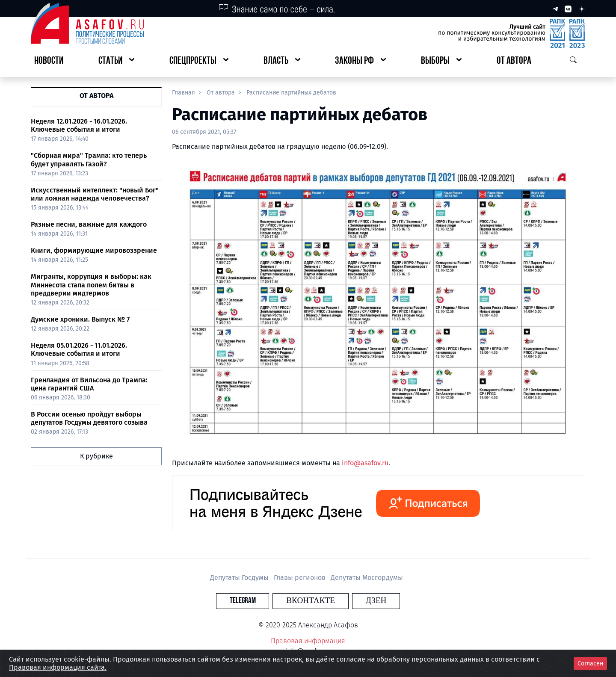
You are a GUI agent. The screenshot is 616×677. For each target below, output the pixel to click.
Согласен (590, 664)
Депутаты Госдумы (240, 578)
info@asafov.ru (365, 463)
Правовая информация (308, 641)
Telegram (259, 601)
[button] (116, 61)
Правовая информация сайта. (58, 667)
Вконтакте (311, 601)
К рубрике (96, 456)
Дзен (360, 601)
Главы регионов (301, 578)
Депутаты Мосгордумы (367, 578)
